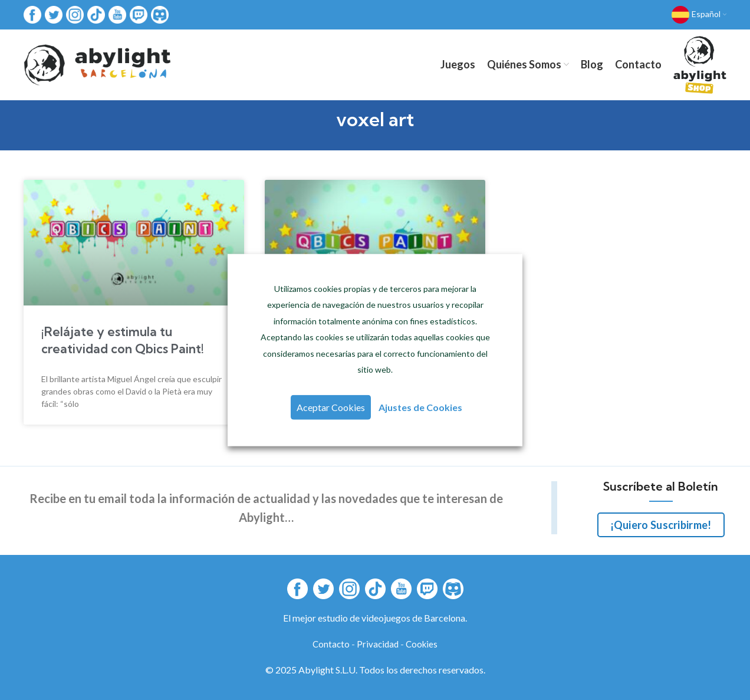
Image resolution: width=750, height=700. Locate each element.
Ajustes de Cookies (420, 407)
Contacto (331, 644)
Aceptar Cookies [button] (331, 407)
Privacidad (378, 644)
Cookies (422, 644)
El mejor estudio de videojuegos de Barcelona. (375, 618)
